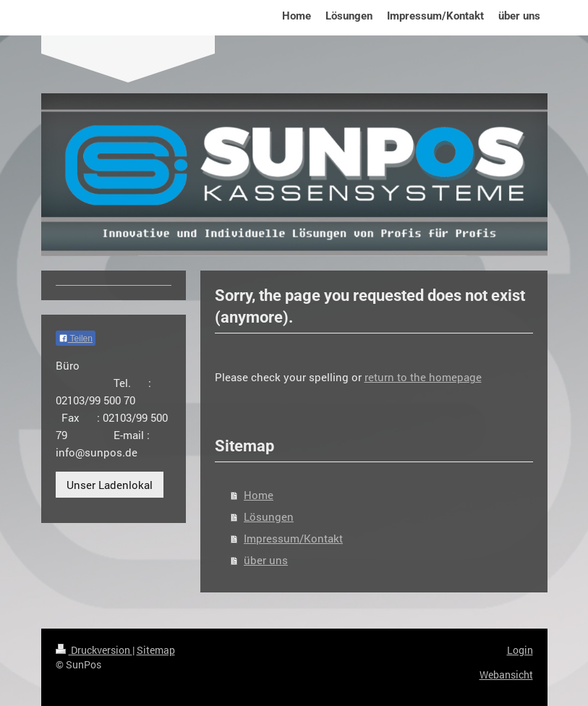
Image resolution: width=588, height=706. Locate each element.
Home (259, 495)
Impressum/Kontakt (293, 538)
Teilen (76, 339)
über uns (266, 560)
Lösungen (269, 516)
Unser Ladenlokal (110, 485)
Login (520, 650)
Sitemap (156, 650)
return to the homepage (423, 377)
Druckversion (94, 650)
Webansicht (506, 675)
